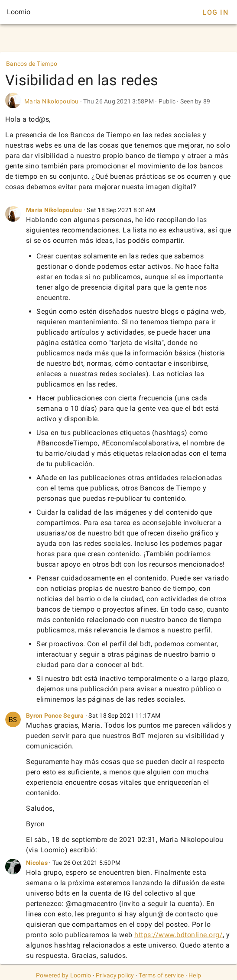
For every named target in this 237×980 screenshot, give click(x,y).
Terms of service (161, 975)
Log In (215, 12)
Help (195, 975)
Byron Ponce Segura (56, 716)
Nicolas (37, 863)
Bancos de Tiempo (32, 64)
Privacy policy (115, 975)
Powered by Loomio (63, 975)
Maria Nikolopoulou (52, 101)
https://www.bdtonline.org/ (179, 935)
